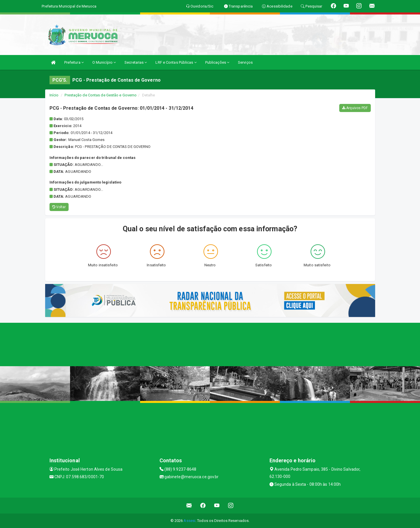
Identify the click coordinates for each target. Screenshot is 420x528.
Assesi (189, 521)
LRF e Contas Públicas (176, 62)
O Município (104, 62)
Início (54, 95)
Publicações (217, 62)
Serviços (245, 62)
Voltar (59, 207)
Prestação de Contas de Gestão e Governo (101, 95)
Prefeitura (74, 62)
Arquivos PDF (355, 108)
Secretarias (136, 62)
